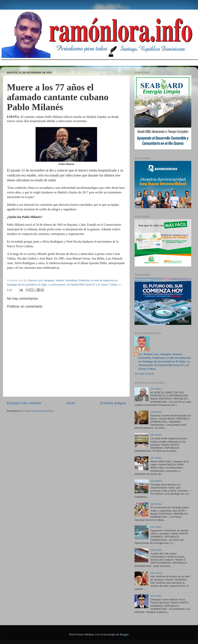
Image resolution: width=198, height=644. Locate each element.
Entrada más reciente (24, 403)
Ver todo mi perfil (144, 374)
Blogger (124, 634)
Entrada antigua (113, 403)
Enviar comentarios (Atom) (39, 411)
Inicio (71, 403)
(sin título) (156, 389)
